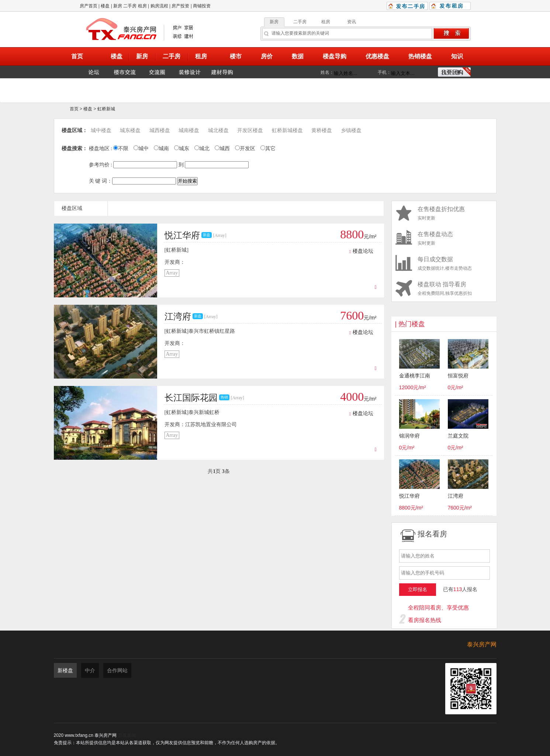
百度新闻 (127, 735)
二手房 (130, 6)
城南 (161, 149)
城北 (202, 149)
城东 (182, 149)
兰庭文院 (458, 436)
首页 (74, 109)
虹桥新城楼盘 (287, 130)
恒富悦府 (458, 376)
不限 (121, 149)
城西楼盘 (160, 130)
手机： (384, 72)
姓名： (327, 72)
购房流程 (159, 6)
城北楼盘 (218, 130)
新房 (118, 6)
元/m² (358, 237)
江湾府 (456, 496)
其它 (268, 149)
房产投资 (180, 6)
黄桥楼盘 (322, 130)
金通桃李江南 (415, 376)
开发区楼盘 (250, 130)
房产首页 (89, 6)
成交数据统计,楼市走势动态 (444, 263)
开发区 (245, 149)
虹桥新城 (106, 109)
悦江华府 (409, 496)
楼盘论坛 (361, 251)
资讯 (352, 22)
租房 (142, 6)
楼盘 (105, 6)
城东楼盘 (130, 130)
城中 (141, 149)
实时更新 (444, 213)
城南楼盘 (189, 130)
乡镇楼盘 (351, 130)
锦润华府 (409, 436)
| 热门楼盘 (410, 324)
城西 (222, 149)
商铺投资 (202, 6)
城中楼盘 (101, 130)
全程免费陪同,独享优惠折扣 (444, 288)
